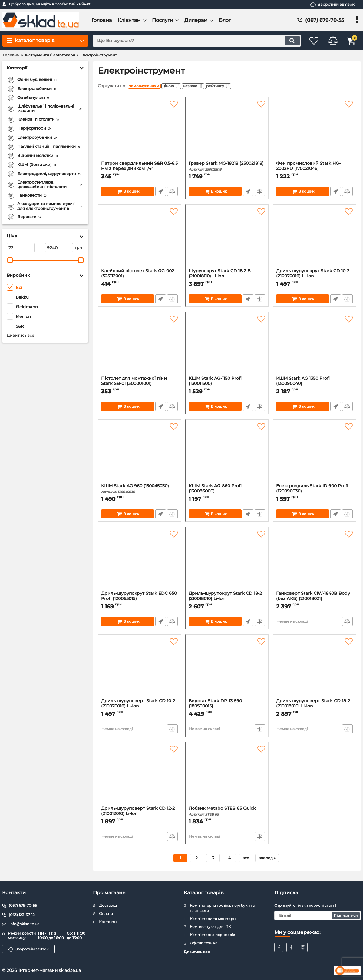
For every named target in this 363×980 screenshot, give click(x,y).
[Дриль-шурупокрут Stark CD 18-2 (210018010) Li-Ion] (227, 562)
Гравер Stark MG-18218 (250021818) (227, 168)
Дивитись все (20, 335)
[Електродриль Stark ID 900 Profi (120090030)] (314, 455)
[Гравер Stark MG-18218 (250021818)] (227, 132)
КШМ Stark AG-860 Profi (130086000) (227, 493)
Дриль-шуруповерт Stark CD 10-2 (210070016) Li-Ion (139, 708)
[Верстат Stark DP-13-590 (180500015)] (227, 670)
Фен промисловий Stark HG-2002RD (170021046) (314, 170)
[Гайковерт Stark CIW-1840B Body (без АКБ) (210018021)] (314, 562)
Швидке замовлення (160, 193)
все (246, 859)
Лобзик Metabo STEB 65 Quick (227, 813)
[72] (21, 248)
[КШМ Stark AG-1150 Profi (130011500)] (227, 347)
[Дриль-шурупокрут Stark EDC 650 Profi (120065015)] (139, 562)
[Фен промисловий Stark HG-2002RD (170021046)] (314, 132)
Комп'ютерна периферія (212, 935)
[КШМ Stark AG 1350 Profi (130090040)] (314, 347)
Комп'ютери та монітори (213, 919)
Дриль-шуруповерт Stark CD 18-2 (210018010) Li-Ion (314, 708)
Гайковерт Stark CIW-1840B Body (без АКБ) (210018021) (314, 600)
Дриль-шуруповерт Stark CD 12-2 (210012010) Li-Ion (139, 815)
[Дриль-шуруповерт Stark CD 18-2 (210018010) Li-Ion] (314, 670)
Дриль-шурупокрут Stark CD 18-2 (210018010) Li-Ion (227, 600)
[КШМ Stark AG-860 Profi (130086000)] (227, 455)
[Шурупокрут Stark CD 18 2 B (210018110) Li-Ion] (227, 240)
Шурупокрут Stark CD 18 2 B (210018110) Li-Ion (227, 278)
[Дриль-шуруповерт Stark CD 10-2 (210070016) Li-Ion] (139, 670)
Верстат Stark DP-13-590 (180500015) (227, 708)
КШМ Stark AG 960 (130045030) (139, 490)
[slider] (10, 260)
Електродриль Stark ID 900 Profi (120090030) (314, 493)
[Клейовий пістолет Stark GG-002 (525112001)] (139, 240)
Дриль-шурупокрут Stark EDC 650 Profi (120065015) (139, 600)
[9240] (59, 248)
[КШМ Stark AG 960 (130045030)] (139, 455)
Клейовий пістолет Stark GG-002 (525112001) (139, 278)
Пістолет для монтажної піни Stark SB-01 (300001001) (139, 385)
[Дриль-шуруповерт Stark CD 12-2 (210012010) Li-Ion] (139, 777)
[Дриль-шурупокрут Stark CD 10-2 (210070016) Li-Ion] (314, 240)
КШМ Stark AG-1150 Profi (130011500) (227, 385)
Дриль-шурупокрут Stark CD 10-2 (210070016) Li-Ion (314, 278)
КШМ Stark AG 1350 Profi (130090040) (314, 385)
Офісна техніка (204, 943)
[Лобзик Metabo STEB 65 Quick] (227, 777)
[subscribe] (318, 915)
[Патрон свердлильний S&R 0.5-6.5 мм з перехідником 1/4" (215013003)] (139, 132)
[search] (193, 41)
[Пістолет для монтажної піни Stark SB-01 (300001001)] (139, 347)
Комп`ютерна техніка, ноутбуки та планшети (222, 908)
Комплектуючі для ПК (210, 927)
